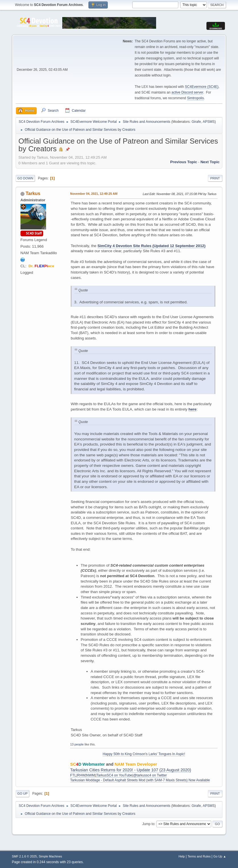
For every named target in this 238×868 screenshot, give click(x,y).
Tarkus (33, 193)
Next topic (210, 162)
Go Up (22, 794)
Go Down (25, 178)
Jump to (148, 824)
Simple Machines (50, 856)
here (193, 409)
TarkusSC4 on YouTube (114, 775)
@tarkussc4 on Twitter (150, 775)
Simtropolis (195, 98)
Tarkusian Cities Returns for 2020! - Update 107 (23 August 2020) (131, 770)
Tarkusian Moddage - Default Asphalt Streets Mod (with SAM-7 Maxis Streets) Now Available (140, 780)
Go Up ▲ (220, 856)
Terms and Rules (199, 856)
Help (182, 856)
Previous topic (184, 162)
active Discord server (187, 92)
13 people (77, 744)
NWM (90, 775)
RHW (81, 775)
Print (215, 178)
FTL (73, 775)
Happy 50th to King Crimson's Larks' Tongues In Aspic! (144, 754)
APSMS (209, 122)
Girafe (196, 122)
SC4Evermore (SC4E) (202, 87)
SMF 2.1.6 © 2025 (24, 856)
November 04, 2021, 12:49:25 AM (94, 194)
